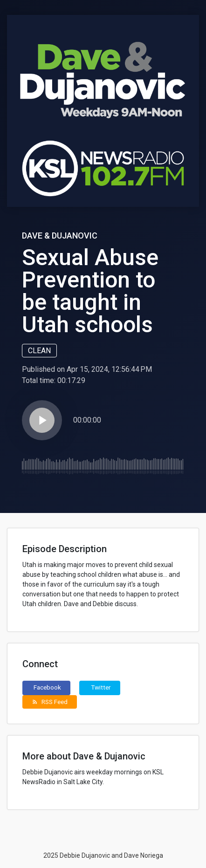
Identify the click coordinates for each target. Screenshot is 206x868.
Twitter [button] (101, 687)
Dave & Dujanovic (60, 236)
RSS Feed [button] (50, 702)
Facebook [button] (47, 687)
